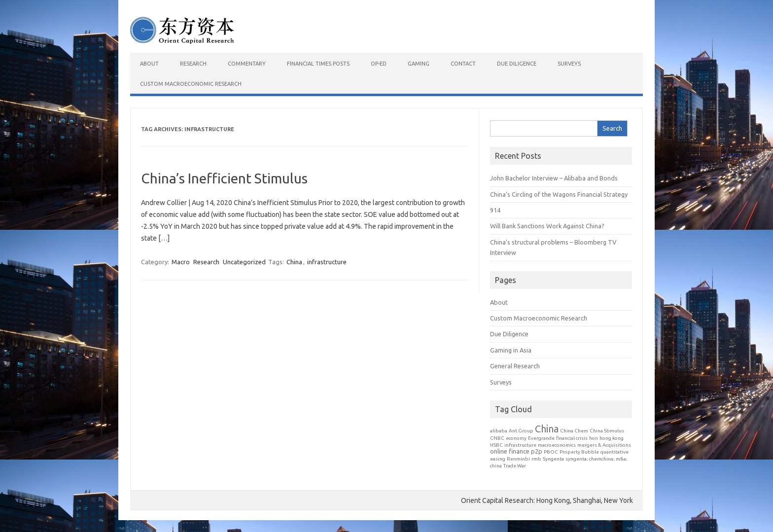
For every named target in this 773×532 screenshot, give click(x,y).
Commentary (247, 64)
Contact (463, 64)
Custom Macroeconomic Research (191, 84)
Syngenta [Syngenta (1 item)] (553, 459)
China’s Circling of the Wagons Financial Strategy (559, 194)
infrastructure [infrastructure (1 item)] (520, 445)
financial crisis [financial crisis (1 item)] (572, 438)
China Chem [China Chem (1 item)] (574, 431)
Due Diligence (517, 64)
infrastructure (327, 262)
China (294, 262)
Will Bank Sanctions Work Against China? (547, 226)
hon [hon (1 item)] (594, 438)
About (149, 64)
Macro (181, 262)
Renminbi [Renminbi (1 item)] (518, 459)
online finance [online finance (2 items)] (510, 451)
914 (495, 210)
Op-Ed (379, 64)
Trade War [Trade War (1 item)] (515, 466)
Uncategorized (244, 262)
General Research (515, 366)
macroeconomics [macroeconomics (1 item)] (557, 445)
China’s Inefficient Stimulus (224, 178)
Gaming (419, 64)
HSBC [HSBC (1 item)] (496, 445)
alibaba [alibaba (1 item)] (499, 431)
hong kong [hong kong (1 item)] (612, 438)
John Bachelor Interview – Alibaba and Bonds (554, 178)
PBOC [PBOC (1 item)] (551, 452)
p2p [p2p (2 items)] (537, 451)
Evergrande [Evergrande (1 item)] (541, 438)
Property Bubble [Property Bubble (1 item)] (579, 452)
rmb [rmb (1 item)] (536, 459)
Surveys (569, 64)
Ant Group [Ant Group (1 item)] (521, 431)
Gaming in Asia (511, 350)
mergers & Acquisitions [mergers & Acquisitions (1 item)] (604, 445)
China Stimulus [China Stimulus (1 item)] (607, 431)
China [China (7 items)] (547, 429)
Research (193, 64)
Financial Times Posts (318, 64)
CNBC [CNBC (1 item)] (497, 438)
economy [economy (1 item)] (516, 438)
